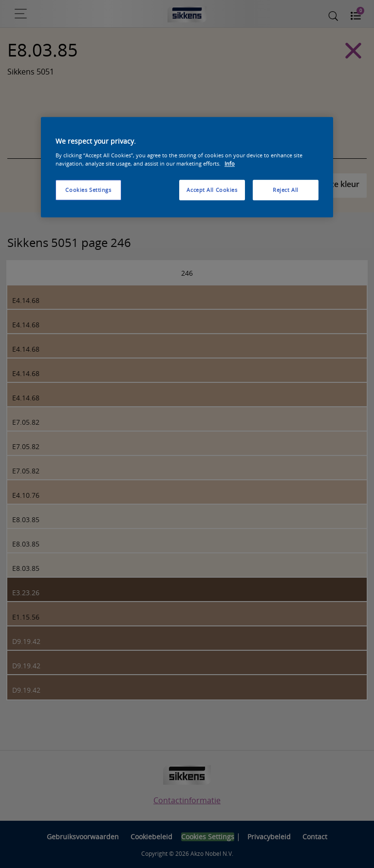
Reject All (286, 190)
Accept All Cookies (212, 190)
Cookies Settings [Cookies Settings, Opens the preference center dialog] (88, 190)
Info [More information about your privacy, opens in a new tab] (230, 163)
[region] (187, 168)
